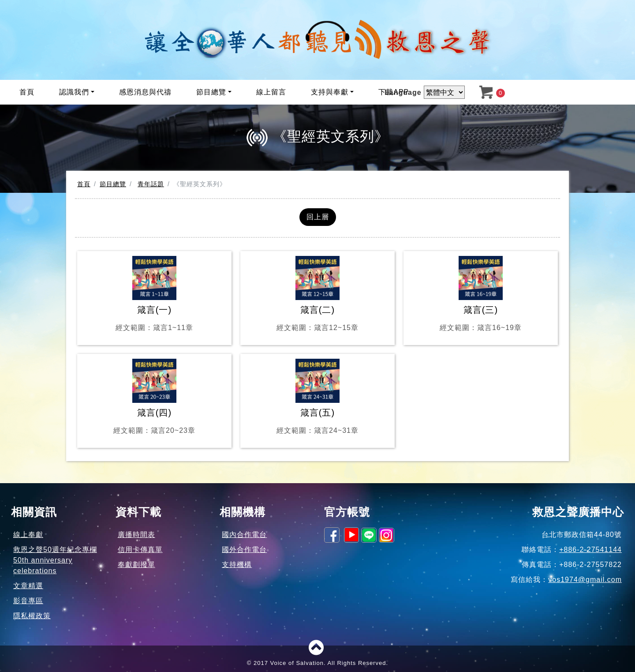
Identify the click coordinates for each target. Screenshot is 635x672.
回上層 (318, 217)
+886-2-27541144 (590, 550)
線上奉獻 (28, 535)
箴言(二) (317, 295)
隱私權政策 (32, 616)
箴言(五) (317, 397)
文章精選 (28, 586)
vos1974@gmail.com (585, 580)
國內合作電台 (244, 535)
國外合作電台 (244, 550)
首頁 (27, 92)
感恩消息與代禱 (145, 92)
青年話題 (151, 184)
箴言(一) (154, 295)
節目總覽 (113, 184)
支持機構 (237, 565)
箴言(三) (481, 295)
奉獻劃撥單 (136, 565)
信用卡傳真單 (140, 550)
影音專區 (28, 601)
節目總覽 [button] (211, 92)
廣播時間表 (136, 535)
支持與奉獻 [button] (330, 92)
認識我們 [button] (74, 92)
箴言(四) (154, 397)
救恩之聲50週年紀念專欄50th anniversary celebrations (55, 560)
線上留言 (271, 92)
